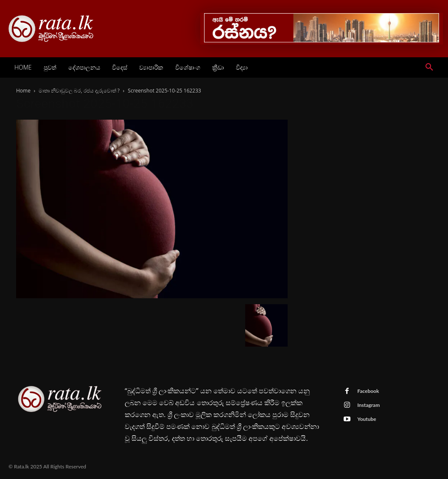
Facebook (368, 391)
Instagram (368, 405)
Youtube (367, 419)
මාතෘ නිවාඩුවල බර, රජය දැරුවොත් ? (79, 91)
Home (23, 91)
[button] (429, 67)
